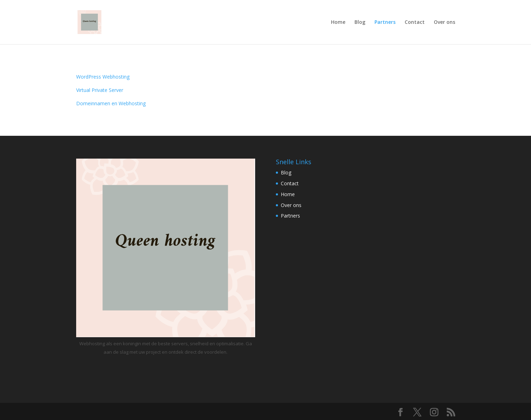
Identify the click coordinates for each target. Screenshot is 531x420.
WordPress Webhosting (103, 77)
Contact (415, 22)
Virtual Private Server (100, 90)
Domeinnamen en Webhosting (111, 103)
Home (338, 22)
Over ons (444, 22)
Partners (385, 22)
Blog (360, 22)
